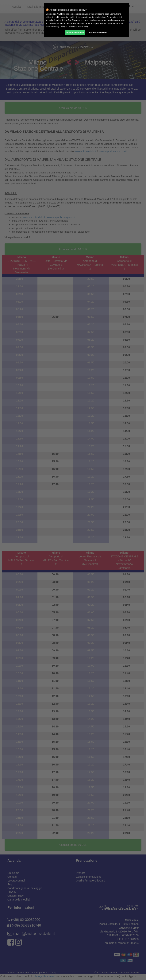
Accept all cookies (75, 33)
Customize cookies (97, 33)
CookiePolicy (82, 27)
